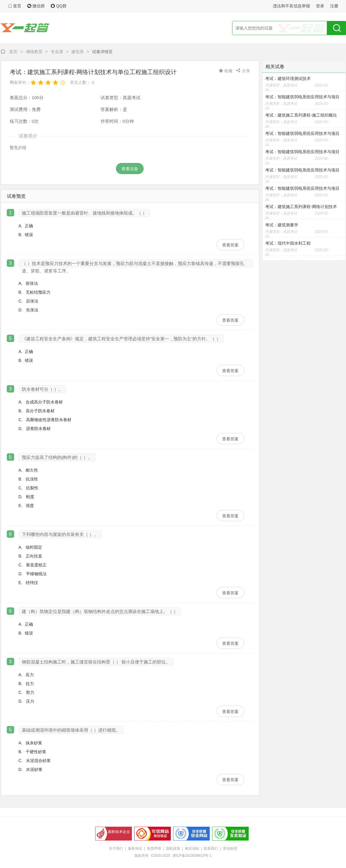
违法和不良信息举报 (291, 6)
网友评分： (20, 82)
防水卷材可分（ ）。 (42, 389)
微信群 (36, 6)
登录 (320, 6)
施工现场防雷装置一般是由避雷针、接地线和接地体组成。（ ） (84, 213)
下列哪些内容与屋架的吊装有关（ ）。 (60, 534)
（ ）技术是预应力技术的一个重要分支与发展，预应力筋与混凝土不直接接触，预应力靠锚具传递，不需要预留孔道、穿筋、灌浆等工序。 (133, 264)
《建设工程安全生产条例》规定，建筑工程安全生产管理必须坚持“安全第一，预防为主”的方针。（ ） (121, 339)
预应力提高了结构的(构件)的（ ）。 (57, 457)
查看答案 (230, 245)
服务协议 (135, 849)
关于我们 (116, 849)
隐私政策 (173, 849)
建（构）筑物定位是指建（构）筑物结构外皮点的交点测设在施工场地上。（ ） (100, 611)
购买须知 (192, 849)
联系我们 (211, 849)
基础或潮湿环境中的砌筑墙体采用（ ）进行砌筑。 (71, 730)
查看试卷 (130, 169)
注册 (334, 6)
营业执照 (230, 849)
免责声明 (154, 849)
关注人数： (80, 82)
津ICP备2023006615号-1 (192, 856)
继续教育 (34, 52)
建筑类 (78, 52)
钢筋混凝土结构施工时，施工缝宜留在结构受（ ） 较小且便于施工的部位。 (96, 662)
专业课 (57, 52)
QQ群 (59, 6)
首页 (15, 6)
